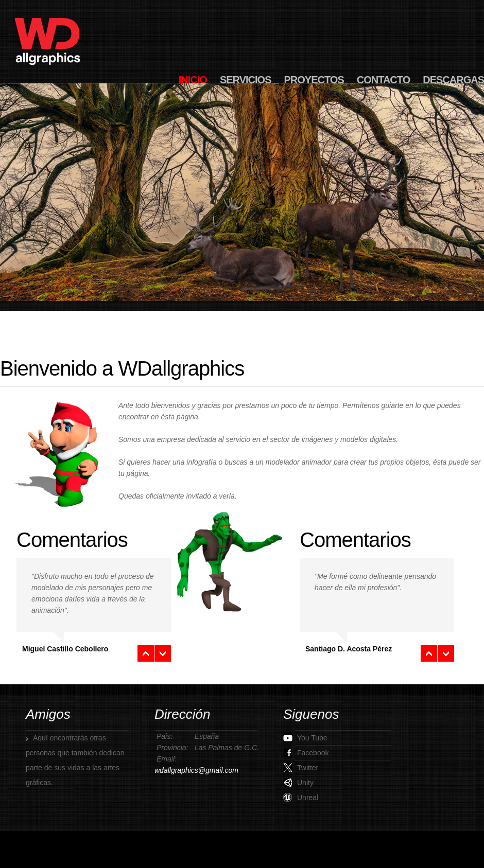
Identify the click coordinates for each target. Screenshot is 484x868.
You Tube (305, 738)
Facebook (306, 753)
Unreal (301, 798)
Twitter (301, 768)
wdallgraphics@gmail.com (196, 770)
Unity (298, 783)
